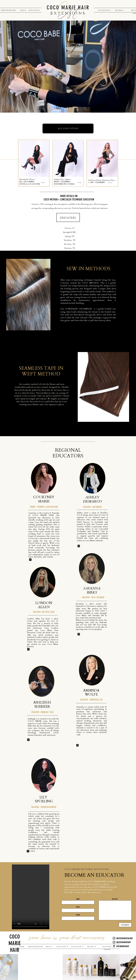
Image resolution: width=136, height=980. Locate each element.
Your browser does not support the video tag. (31, 897)
